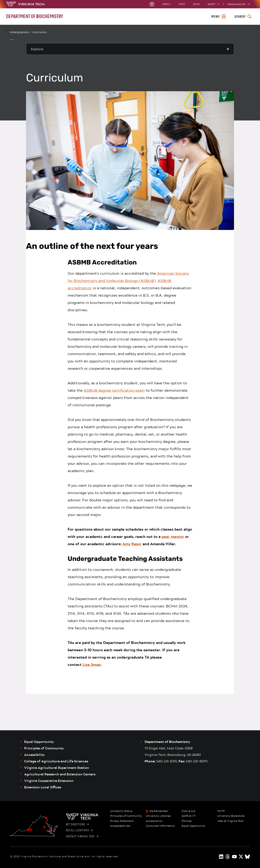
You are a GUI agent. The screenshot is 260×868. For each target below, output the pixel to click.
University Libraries (158, 816)
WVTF (221, 811)
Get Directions (77, 825)
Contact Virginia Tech (82, 837)
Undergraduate (20, 32)
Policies (187, 821)
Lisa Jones (92, 664)
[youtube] (234, 857)
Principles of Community (44, 748)
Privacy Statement (122, 821)
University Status (121, 811)
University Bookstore (231, 816)
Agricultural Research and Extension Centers (60, 774)
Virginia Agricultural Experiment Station (57, 768)
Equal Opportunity (39, 742)
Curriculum (39, 32)
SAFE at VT (189, 816)
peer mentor (173, 536)
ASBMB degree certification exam (114, 390)
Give (196, 4)
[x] (241, 857)
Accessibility (34, 755)
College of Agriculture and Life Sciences (56, 761)
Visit (182, 4)
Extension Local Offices (43, 787)
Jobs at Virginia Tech (231, 821)
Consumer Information (160, 826)
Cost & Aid (188, 811)
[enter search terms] (243, 17)
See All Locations (79, 830)
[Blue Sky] (247, 857)
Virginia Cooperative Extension (49, 781)
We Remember (159, 811)
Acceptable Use (120, 826)
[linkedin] (221, 857)
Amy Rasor (132, 544)
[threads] (228, 857)
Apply (166, 4)
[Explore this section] (130, 49)
